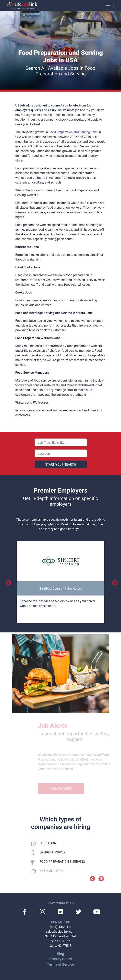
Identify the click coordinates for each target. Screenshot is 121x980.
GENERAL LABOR (47, 871)
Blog (60, 954)
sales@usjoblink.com (60, 931)
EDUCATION (43, 844)
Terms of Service (60, 964)
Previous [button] (7, 582)
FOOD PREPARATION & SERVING (58, 862)
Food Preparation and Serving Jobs (73, 132)
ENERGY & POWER (48, 853)
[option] (60, 582)
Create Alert (66, 788)
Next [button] (114, 582)
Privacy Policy (61, 959)
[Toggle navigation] (108, 6)
